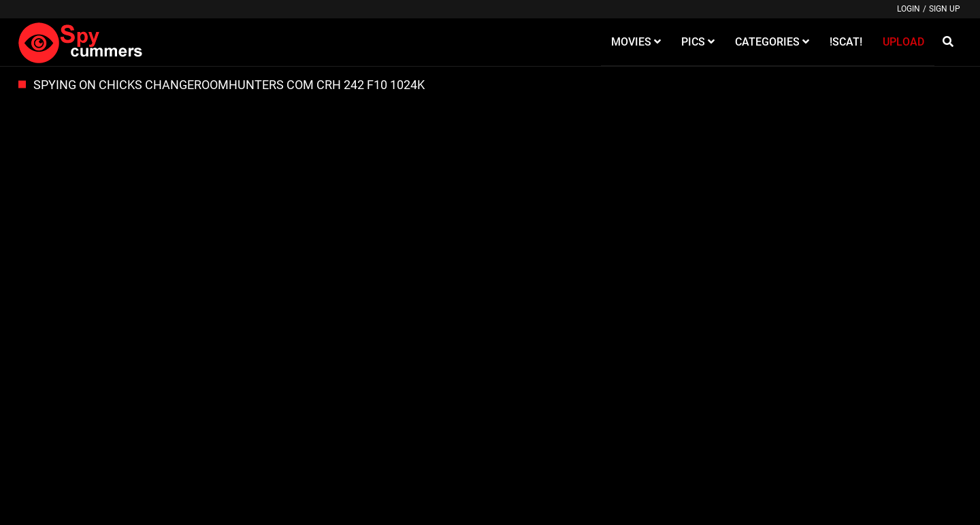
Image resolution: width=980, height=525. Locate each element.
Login (909, 9)
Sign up (945, 9)
